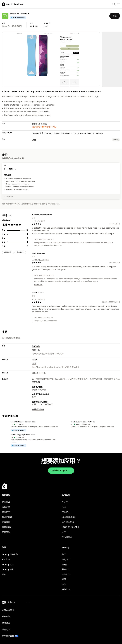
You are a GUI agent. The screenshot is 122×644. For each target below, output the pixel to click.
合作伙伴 (66, 574)
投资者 (65, 565)
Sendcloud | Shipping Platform (83, 422)
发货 (64, 532)
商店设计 (6, 522)
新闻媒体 (66, 569)
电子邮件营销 (68, 522)
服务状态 (66, 589)
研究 (4, 574)
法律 (64, 584)
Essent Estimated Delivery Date (23, 422)
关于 (64, 554)
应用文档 (36, 350)
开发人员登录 (8, 610)
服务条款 (6, 616)
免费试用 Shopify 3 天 (61, 471)
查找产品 (6, 507)
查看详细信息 (38, 409)
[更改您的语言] (18, 602)
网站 (34, 364)
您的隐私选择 (8, 636)
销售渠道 (6, 502)
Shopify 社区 (8, 565)
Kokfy (46, 26)
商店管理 (6, 532)
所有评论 (20, 252)
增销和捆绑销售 (69, 517)
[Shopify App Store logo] (13, 4)
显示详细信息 (38, 285)
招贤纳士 (66, 560)
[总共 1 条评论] (27, 234)
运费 (34, 140)
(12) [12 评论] (36, 26)
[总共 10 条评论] (27, 230)
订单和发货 (7, 517)
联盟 (64, 579)
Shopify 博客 (8, 569)
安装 (115, 16)
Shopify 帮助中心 (10, 554)
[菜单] (119, 4)
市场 (64, 507)
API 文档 (6, 560)
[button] (31, 426)
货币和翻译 (67, 537)
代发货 (65, 502)
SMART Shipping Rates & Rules (23, 435)
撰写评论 (8, 252)
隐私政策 (36, 346)
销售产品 (6, 512)
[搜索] (114, 4)
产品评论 (66, 512)
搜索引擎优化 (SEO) (71, 527)
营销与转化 (7, 527)
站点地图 (6, 630)
